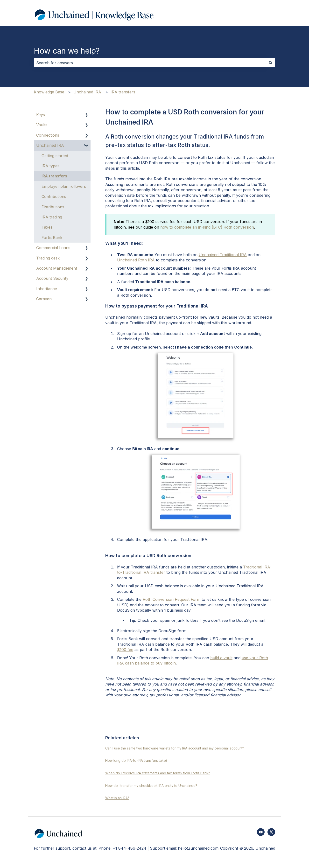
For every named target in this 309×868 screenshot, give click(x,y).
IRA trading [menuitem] (52, 217)
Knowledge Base (49, 92)
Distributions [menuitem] (53, 207)
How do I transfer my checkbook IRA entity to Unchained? (151, 786)
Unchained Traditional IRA (223, 255)
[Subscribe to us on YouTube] (261, 832)
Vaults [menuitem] (42, 125)
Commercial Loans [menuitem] (53, 248)
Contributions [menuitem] (54, 196)
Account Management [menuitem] (57, 268)
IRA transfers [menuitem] (54, 176)
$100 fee (125, 650)
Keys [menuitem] (41, 115)
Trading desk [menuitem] (48, 258)
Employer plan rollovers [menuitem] (64, 186)
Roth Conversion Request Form (172, 599)
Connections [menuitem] (48, 135)
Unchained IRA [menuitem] (50, 145)
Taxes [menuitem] (47, 227)
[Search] (271, 63)
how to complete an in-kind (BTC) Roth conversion (207, 227)
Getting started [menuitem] (55, 156)
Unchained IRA (87, 92)
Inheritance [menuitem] (47, 289)
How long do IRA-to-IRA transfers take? (136, 760)
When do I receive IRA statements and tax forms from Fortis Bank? (158, 773)
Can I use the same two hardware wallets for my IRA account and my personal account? (175, 748)
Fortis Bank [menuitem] (52, 238)
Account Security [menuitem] (52, 278)
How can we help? (67, 51)
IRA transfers (123, 92)
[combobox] (150, 63)
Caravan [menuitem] (44, 299)
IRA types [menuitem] (50, 166)
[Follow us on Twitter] (271, 832)
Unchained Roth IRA (136, 260)
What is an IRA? (117, 798)
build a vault (221, 658)
